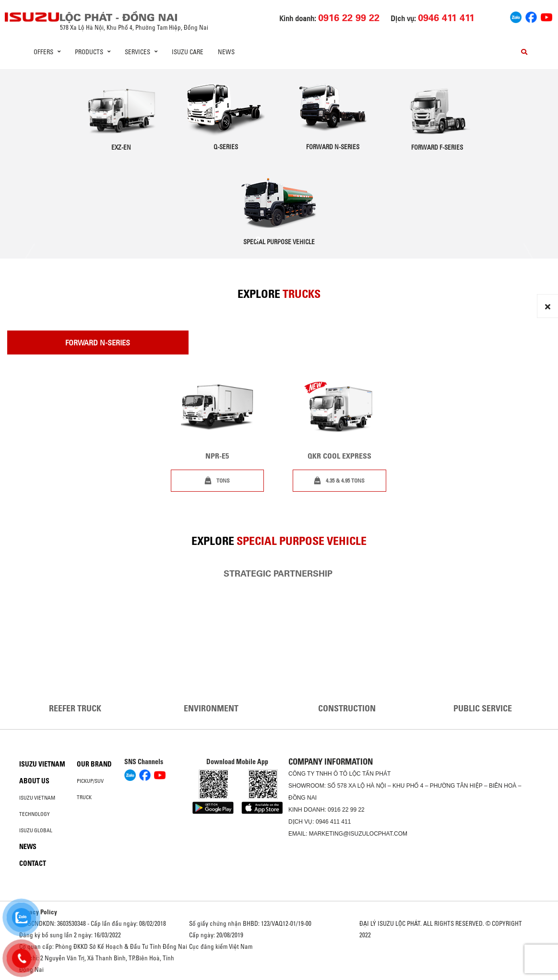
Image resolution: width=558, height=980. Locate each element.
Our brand (94, 764)
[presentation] (30, 259)
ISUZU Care (188, 52)
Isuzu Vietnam (42, 764)
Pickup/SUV (90, 781)
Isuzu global (36, 830)
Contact (33, 863)
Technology (35, 814)
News (226, 52)
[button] (258, 239)
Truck (84, 797)
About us (34, 781)
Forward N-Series (98, 342)
